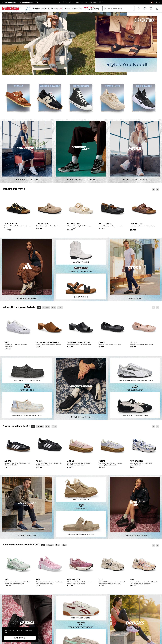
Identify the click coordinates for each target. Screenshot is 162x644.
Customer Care (76, 8)
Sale (60, 8)
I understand (20, 638)
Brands (35, 8)
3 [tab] (83, 72)
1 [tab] (79, 72)
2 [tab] (81, 72)
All (39, 308)
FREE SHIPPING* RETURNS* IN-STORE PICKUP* (81, 2)
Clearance (66, 8)
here (6, 632)
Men (46, 8)
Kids (50, 8)
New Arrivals (29, 8)
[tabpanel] (81, 44)
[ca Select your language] (155, 2)
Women (41, 8)
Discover (55, 8)
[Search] (118, 8)
